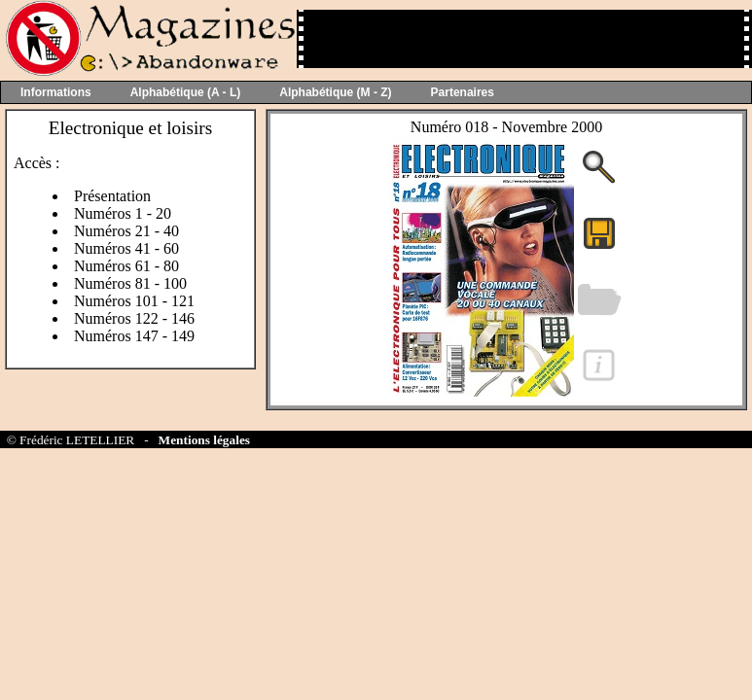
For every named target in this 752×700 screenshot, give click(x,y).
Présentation (112, 196)
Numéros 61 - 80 (126, 266)
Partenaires (463, 92)
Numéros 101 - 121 (134, 301)
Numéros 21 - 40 (126, 231)
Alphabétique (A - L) (186, 92)
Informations (56, 92)
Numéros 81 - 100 (130, 283)
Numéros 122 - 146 (134, 318)
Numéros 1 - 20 (123, 213)
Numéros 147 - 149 (134, 336)
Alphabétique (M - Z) (335, 92)
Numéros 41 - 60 (126, 248)
